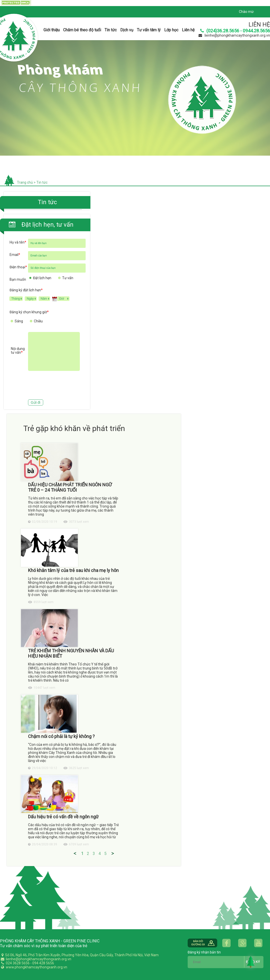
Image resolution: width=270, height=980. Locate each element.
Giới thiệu (52, 30)
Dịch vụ (127, 30)
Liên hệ (188, 30)
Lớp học (171, 30)
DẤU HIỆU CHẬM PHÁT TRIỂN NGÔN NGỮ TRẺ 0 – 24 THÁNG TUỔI (70, 487)
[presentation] (48, 386)
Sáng (19, 321)
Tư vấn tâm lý (149, 30)
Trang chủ (25, 182)
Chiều (38, 321)
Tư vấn (68, 278)
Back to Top (251, 962)
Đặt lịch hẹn (42, 278)
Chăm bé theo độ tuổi (82, 30)
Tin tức (111, 30)
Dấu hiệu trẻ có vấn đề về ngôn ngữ (63, 817)
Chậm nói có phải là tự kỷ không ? (61, 736)
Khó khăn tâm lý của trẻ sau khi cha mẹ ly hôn (73, 570)
